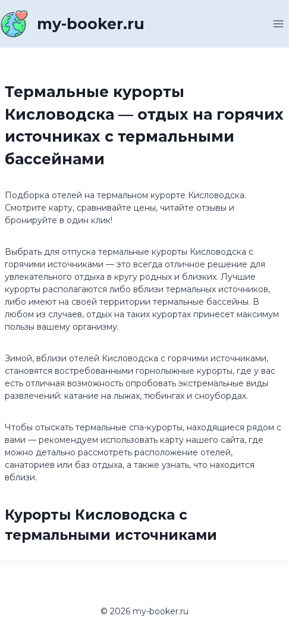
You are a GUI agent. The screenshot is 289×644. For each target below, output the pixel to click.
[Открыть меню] (278, 24)
